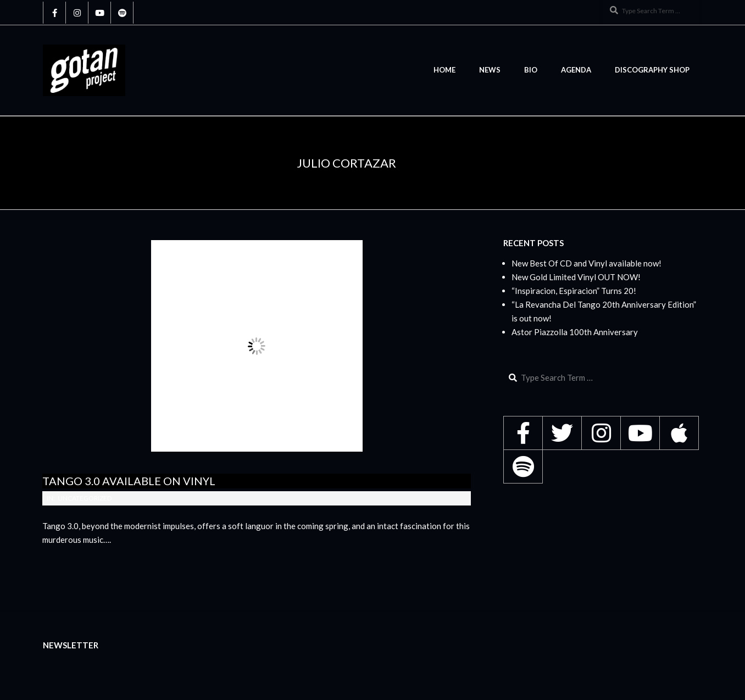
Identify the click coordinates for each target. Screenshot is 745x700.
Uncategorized (85, 498)
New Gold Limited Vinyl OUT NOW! (576, 277)
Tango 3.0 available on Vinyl (129, 481)
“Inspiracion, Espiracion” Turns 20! (574, 291)
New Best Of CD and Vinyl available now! (586, 263)
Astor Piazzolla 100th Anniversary (575, 332)
